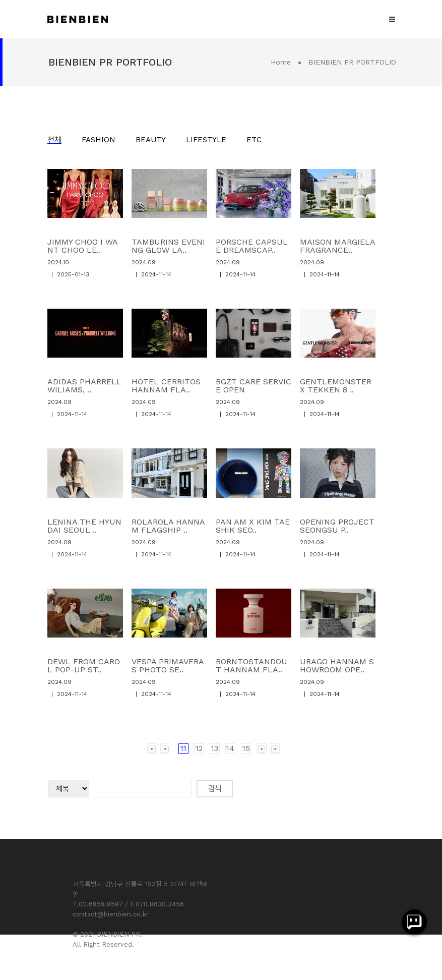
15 (246, 748)
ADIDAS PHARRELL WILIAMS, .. (84, 386)
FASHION (99, 140)
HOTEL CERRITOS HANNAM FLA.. (166, 386)
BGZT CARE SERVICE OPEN (254, 386)
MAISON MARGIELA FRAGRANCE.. (337, 246)
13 (215, 748)
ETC (254, 140)
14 (230, 748)
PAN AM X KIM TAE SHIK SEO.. (253, 526)
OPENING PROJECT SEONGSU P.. (337, 526)
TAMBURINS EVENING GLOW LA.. (168, 246)
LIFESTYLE (206, 140)
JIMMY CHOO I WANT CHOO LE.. (83, 246)
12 (199, 748)
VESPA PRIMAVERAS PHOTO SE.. (168, 666)
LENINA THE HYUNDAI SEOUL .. (84, 526)
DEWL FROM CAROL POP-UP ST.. (84, 666)
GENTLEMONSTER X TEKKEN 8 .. (336, 386)
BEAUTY (151, 140)
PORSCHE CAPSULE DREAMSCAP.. (252, 246)
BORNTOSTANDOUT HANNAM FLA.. (251, 666)
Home (281, 62)
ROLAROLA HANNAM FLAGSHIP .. (168, 526)
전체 (54, 140)
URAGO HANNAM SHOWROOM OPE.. (337, 666)
